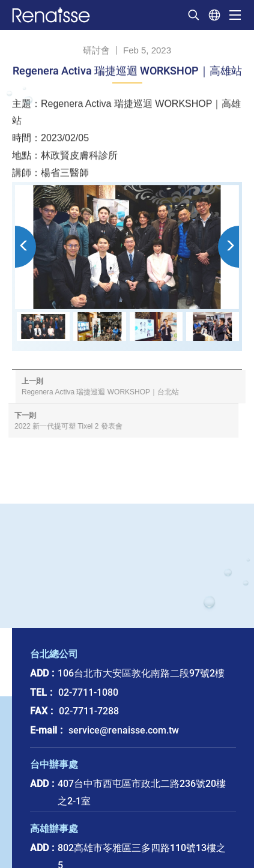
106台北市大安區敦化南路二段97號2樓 (141, 673)
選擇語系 (214, 15)
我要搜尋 (193, 15)
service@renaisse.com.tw (124, 730)
